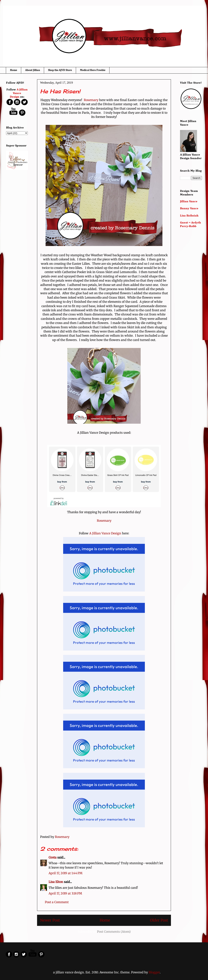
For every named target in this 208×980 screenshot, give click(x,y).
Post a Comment (57, 902)
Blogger (154, 972)
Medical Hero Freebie (93, 70)
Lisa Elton (56, 882)
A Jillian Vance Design (105, 533)
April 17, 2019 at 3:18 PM (65, 893)
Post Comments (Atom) (114, 932)
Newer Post (50, 920)
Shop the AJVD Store (60, 70)
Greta (53, 857)
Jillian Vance (189, 202)
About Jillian (33, 70)
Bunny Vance (189, 209)
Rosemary (91, 100)
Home (14, 70)
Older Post (159, 920)
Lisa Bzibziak (189, 216)
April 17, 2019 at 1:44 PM (66, 873)
